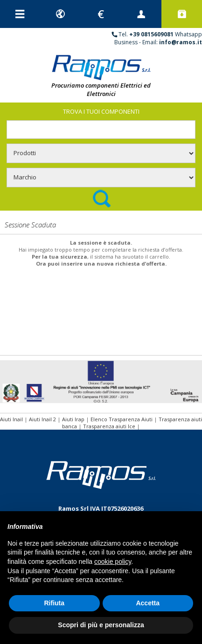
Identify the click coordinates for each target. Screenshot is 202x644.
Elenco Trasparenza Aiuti (122, 419)
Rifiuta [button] (54, 603)
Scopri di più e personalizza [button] (101, 625)
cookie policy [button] (113, 562)
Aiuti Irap (73, 419)
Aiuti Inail (11, 419)
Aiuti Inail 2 (42, 419)
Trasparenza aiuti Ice (109, 426)
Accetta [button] (148, 603)
